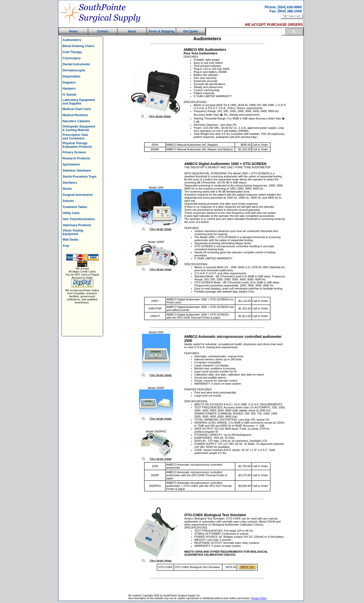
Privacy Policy (259, 598)
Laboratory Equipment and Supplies (79, 102)
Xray (66, 246)
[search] (244, 32)
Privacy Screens (74, 152)
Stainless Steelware (77, 171)
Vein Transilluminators (79, 219)
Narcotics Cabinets (76, 121)
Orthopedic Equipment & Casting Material (79, 128)
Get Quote (191, 31)
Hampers (69, 89)
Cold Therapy (72, 52)
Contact (103, 31)
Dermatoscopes (74, 70)
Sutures (68, 201)
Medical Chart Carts (77, 109)
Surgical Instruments (78, 195)
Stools (67, 189)
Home (73, 31)
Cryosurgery (72, 58)
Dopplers (69, 82)
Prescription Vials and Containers (75, 137)
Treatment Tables (75, 207)
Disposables (72, 76)
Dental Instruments (76, 64)
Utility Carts (71, 213)
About (132, 31)
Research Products (76, 158)
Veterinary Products (77, 225)
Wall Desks (71, 240)
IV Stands (70, 95)
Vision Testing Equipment (73, 232)
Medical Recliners (75, 115)
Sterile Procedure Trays (80, 177)
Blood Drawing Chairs (78, 46)
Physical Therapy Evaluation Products (77, 145)
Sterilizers (70, 183)
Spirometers (72, 164)
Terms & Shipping (161, 31)
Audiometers (72, 40)
